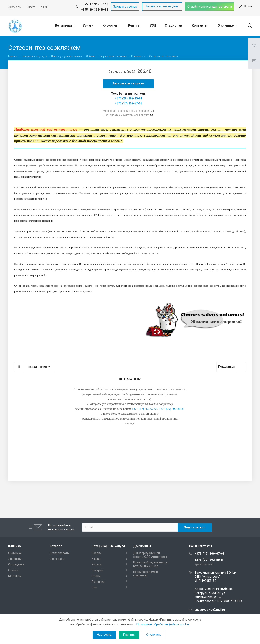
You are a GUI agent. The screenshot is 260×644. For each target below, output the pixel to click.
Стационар (173, 26)
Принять (129, 635)
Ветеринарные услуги (108, 546)
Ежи (94, 587)
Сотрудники (16, 564)
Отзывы (13, 570)
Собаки (96, 553)
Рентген (135, 26)
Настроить (104, 635)
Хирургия (111, 26)
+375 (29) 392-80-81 (95, 10)
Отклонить (154, 635)
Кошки (96, 559)
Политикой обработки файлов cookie (163, 624)
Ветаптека (65, 26)
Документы (142, 546)
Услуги (88, 26)
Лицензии (15, 559)
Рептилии (98, 582)
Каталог (56, 546)
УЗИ (153, 26)
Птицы (96, 576)
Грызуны (97, 570)
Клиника (14, 546)
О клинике (227, 26)
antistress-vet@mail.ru (210, 610)
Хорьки (96, 564)
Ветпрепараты (60, 553)
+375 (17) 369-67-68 (128, 103)
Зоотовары (57, 559)
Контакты (200, 26)
